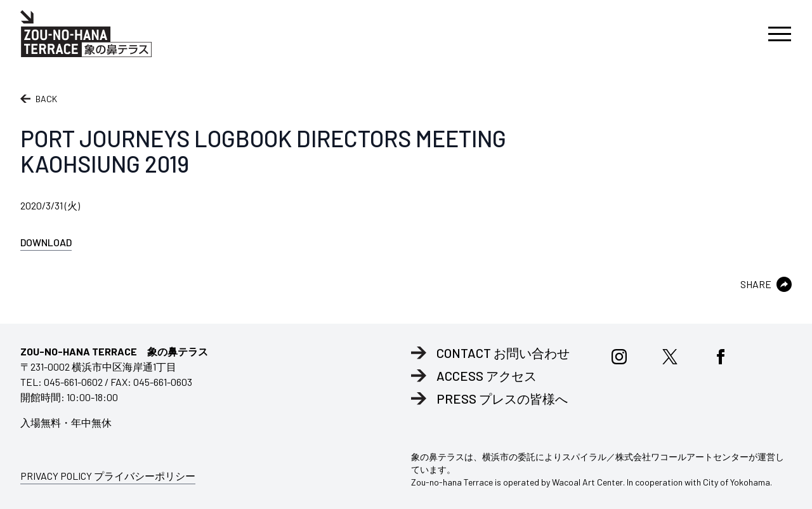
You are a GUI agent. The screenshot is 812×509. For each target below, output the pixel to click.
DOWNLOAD (46, 242)
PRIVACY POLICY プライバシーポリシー (108, 476)
